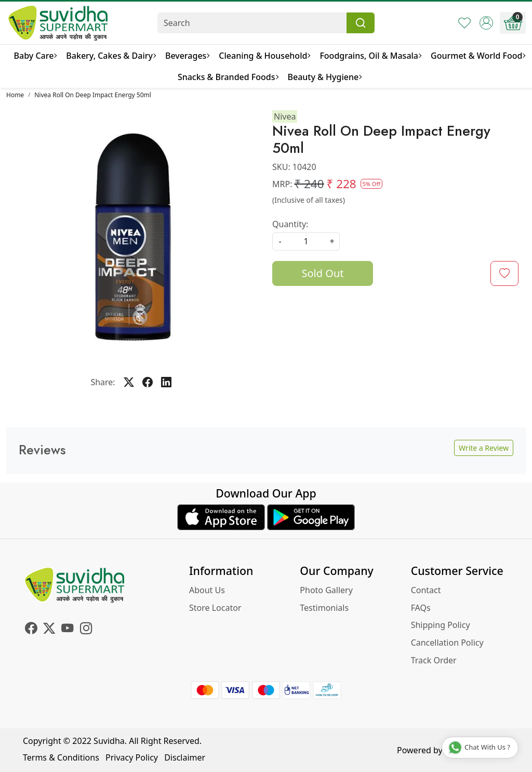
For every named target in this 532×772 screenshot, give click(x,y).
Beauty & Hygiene (325, 77)
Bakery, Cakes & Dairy (111, 56)
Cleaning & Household (264, 56)
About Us (207, 590)
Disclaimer (185, 757)
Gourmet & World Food (478, 56)
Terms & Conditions (61, 757)
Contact (426, 590)
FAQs (421, 608)
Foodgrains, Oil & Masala (370, 56)
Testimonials (324, 608)
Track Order (434, 660)
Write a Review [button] (484, 448)
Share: (103, 382)
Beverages (187, 56)
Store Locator (215, 608)
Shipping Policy (441, 625)
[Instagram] (86, 630)
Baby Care (35, 56)
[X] (49, 630)
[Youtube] (67, 630)
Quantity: (290, 224)
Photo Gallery (326, 590)
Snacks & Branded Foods (228, 77)
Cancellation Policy (447, 643)
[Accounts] (486, 23)
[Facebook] (31, 630)
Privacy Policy (132, 757)
